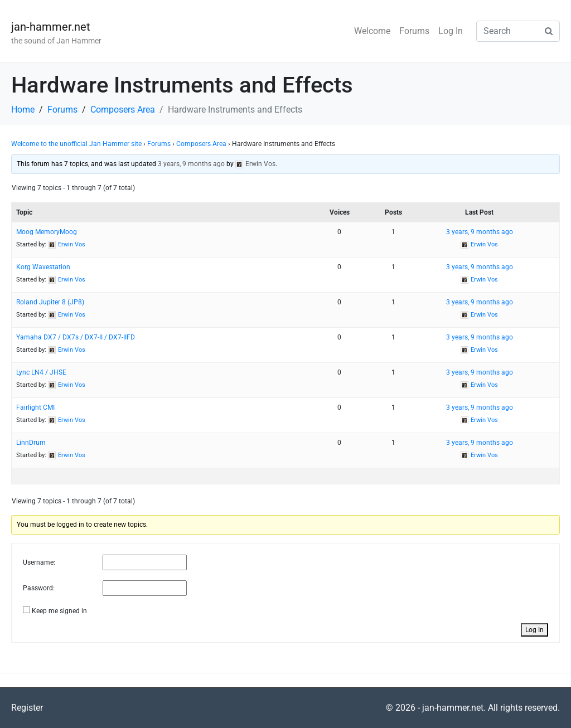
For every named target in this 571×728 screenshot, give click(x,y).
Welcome (372, 31)
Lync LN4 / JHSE (41, 372)
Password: (39, 588)
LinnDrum (31, 443)
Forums (414, 31)
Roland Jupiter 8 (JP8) (50, 302)
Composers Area (201, 144)
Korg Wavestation (43, 267)
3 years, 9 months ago (191, 164)
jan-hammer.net (51, 27)
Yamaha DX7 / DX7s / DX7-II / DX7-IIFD (76, 337)
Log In (451, 31)
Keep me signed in (59, 611)
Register (27, 708)
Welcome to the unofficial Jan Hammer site (76, 144)
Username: (39, 562)
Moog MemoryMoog (47, 232)
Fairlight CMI (35, 407)
